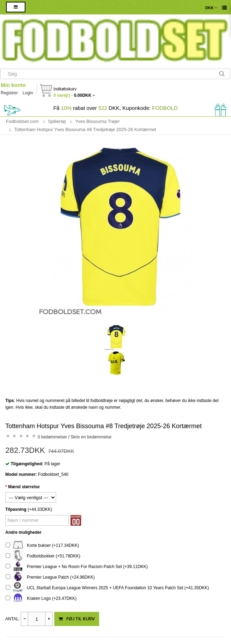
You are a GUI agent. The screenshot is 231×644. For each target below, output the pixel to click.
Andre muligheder (23, 532)
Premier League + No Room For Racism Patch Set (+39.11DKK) (77, 567)
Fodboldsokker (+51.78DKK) (43, 556)
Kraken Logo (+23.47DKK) (41, 599)
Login (28, 93)
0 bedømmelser (52, 437)
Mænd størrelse (24, 487)
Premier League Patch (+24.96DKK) (50, 577)
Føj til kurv (77, 619)
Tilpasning (16, 509)
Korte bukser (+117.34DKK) (42, 546)
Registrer (9, 93)
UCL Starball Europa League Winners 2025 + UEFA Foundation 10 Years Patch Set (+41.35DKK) (107, 588)
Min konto (13, 85)
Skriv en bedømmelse (91, 437)
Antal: (13, 619)
